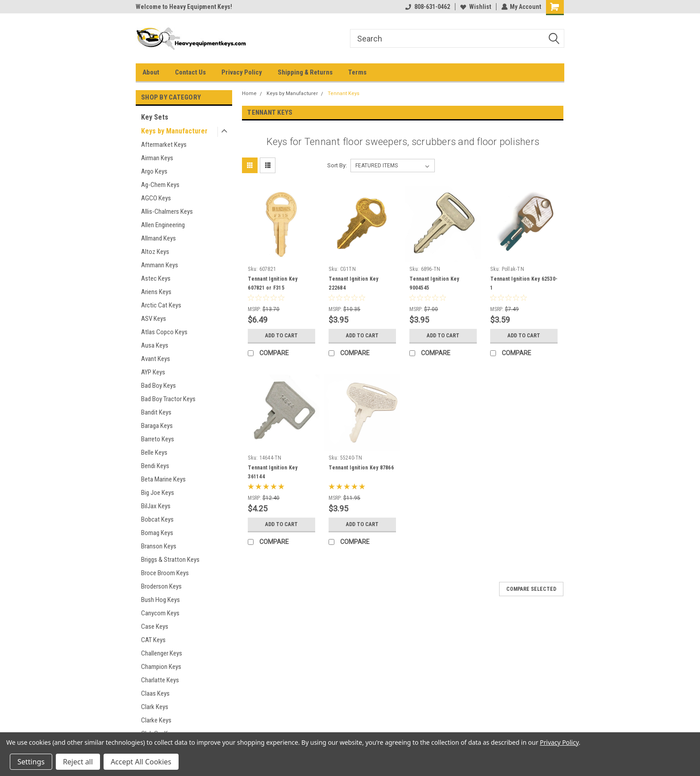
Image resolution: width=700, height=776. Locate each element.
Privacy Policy (242, 72)
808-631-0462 (427, 7)
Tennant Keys (344, 93)
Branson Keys (159, 546)
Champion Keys (161, 667)
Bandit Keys (156, 412)
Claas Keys (155, 693)
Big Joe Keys (158, 493)
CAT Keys (153, 640)
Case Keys (155, 627)
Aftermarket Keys (164, 145)
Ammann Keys (160, 265)
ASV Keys (154, 319)
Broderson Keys (161, 586)
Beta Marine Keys (163, 479)
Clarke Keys (156, 720)
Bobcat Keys (157, 519)
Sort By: (337, 165)
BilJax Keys (156, 506)
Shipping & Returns (305, 72)
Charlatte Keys (160, 680)
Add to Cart (281, 336)
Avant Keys (156, 359)
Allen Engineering (163, 225)
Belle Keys (154, 452)
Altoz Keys (155, 252)
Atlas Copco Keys (164, 332)
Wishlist (475, 7)
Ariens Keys (156, 292)
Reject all (78, 762)
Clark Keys (155, 707)
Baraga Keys (157, 426)
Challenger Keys (162, 653)
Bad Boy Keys (158, 386)
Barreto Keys (158, 439)
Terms (357, 72)
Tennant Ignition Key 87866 (361, 468)
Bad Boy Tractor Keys (168, 399)
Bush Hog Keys (160, 600)
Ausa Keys (155, 345)
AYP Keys (153, 372)
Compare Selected (531, 589)
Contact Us (190, 72)
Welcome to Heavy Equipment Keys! (184, 7)
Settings (31, 762)
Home (249, 93)
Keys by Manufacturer (174, 131)
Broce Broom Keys (165, 573)
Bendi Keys (155, 466)
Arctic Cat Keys (161, 305)
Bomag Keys (157, 533)
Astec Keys (156, 278)
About (151, 72)
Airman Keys (157, 158)
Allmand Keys (158, 238)
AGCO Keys (156, 198)
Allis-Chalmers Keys (167, 212)
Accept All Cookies (141, 762)
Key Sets (155, 117)
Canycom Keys (160, 613)
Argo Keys (154, 171)
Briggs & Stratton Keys (170, 560)
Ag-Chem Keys (160, 185)
